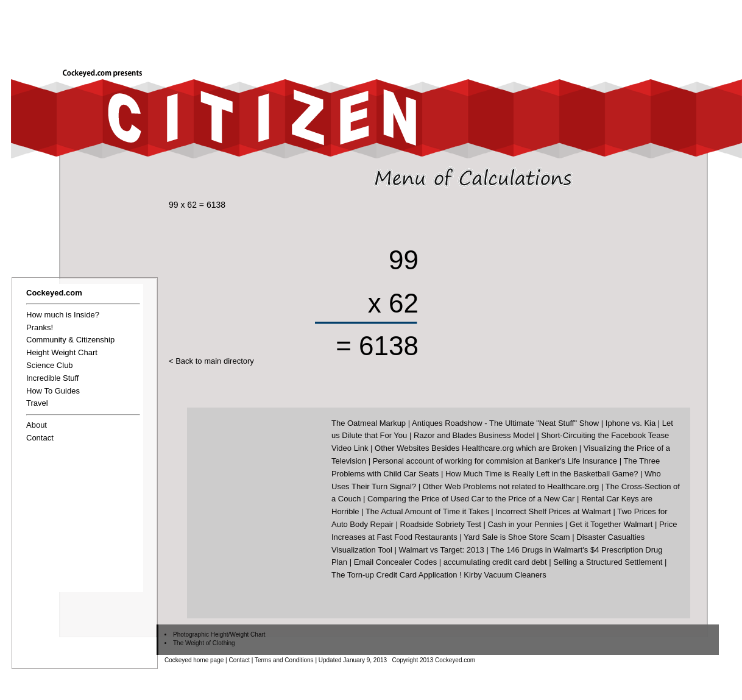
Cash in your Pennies (526, 524)
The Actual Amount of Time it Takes (427, 511)
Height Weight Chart (62, 352)
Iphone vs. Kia (631, 423)
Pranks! (40, 327)
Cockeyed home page (194, 660)
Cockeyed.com (54, 293)
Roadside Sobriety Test (441, 524)
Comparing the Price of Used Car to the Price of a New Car (471, 499)
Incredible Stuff (52, 378)
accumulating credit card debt (495, 562)
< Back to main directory (211, 361)
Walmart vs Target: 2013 (442, 550)
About (37, 425)
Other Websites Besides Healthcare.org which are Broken (476, 448)
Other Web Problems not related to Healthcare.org (511, 486)
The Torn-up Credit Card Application (394, 575)
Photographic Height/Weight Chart (219, 635)
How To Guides (53, 391)
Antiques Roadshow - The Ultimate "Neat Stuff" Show (505, 423)
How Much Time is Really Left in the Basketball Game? (542, 474)
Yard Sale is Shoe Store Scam (517, 537)
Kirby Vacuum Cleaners (505, 575)
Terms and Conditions (284, 660)
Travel (37, 403)
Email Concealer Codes (396, 562)
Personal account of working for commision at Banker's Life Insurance (495, 461)
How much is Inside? (63, 315)
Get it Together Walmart (611, 524)
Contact (40, 438)
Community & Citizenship (70, 340)
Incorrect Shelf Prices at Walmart (553, 511)
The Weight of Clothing (204, 643)
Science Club (50, 365)
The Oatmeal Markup (369, 423)
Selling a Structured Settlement (608, 562)
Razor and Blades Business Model (474, 435)
